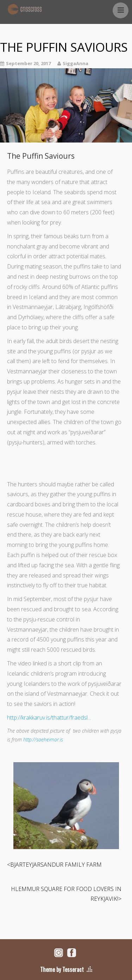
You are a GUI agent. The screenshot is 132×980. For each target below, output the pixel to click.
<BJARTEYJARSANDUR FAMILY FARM (54, 865)
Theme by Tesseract (62, 969)
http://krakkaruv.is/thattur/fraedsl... (49, 717)
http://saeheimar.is (43, 739)
